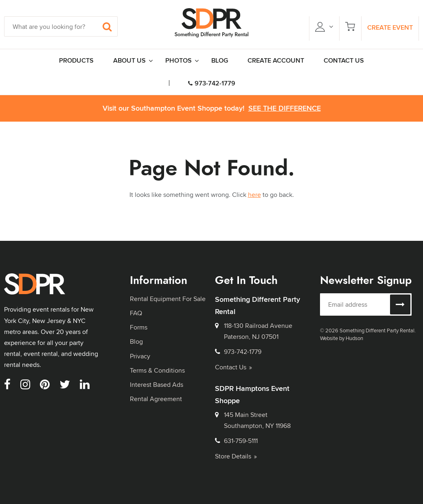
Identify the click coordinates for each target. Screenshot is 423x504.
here (254, 195)
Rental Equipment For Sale (168, 299)
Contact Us (233, 367)
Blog (136, 341)
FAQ (136, 313)
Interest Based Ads (157, 385)
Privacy (140, 356)
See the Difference (285, 108)
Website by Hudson (342, 338)
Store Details (236, 456)
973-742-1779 (212, 83)
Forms (139, 327)
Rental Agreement (156, 399)
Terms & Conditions (157, 370)
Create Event (390, 27)
